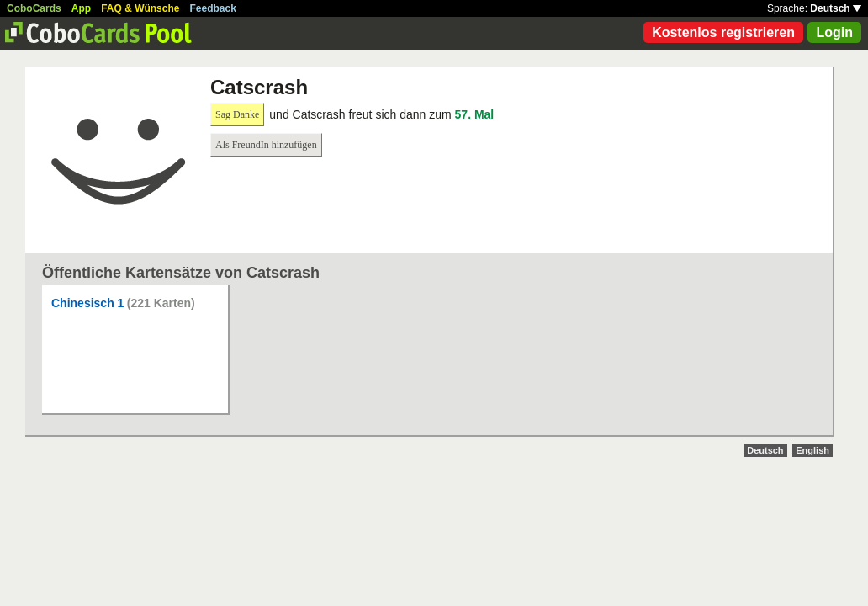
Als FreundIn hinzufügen (266, 145)
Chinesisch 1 (87, 303)
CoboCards (34, 8)
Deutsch (836, 8)
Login (834, 32)
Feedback (213, 8)
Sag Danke (237, 114)
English (812, 450)
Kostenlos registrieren (723, 32)
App (81, 8)
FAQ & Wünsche (140, 8)
